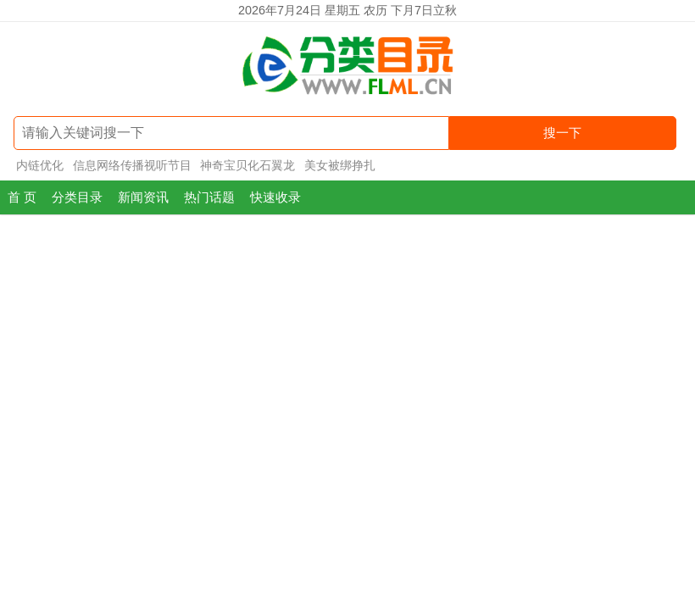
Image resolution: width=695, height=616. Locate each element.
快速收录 (275, 197)
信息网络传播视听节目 (132, 165)
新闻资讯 (143, 197)
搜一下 (562, 133)
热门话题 (209, 197)
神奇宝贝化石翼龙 (247, 165)
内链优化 (40, 165)
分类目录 (77, 197)
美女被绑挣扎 (340, 165)
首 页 (22, 197)
